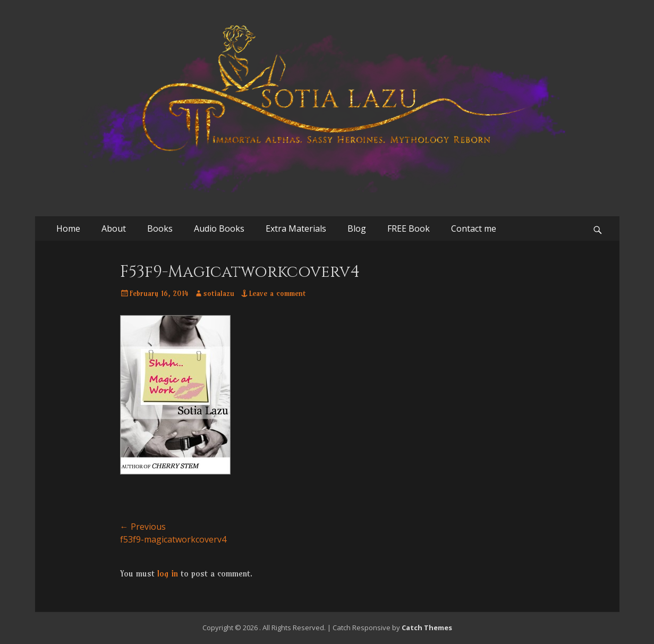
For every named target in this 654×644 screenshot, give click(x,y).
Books (160, 228)
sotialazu (219, 293)
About (114, 228)
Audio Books (219, 228)
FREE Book (409, 228)
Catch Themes (427, 628)
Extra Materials (296, 228)
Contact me (474, 228)
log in (168, 573)
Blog (357, 228)
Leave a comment (277, 293)
